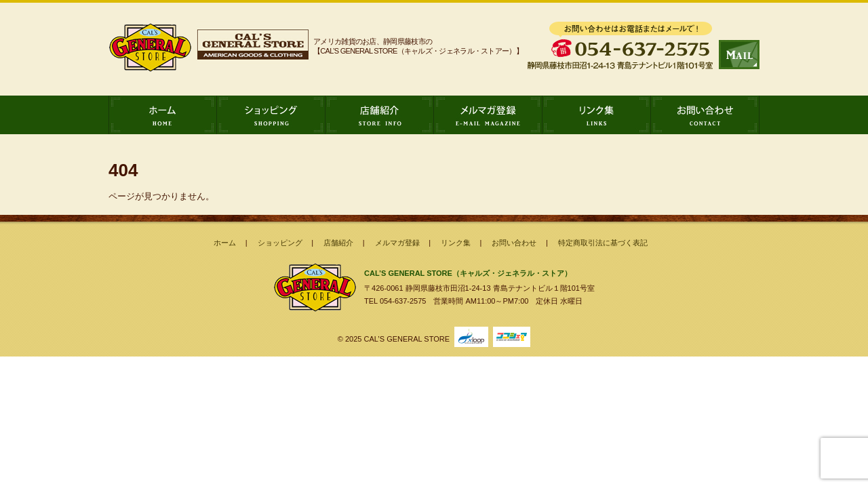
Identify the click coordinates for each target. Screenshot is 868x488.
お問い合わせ (705, 115)
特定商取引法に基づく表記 (603, 243)
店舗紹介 (380, 115)
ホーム (163, 115)
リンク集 (597, 115)
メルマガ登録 (488, 115)
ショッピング (271, 115)
